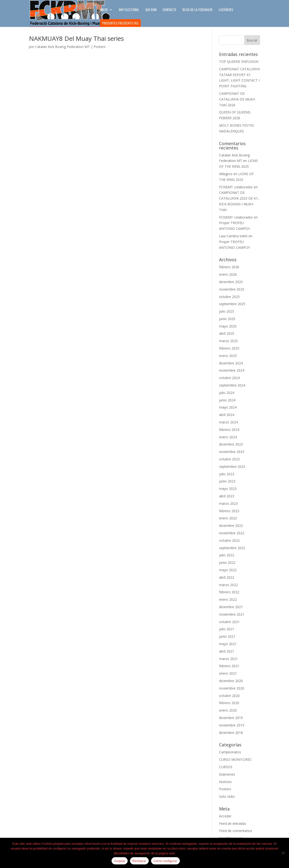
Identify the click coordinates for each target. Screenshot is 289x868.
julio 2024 (227, 393)
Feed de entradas (233, 823)
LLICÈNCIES (226, 10)
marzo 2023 (228, 503)
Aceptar (120, 861)
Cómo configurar (165, 861)
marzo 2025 (228, 341)
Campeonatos (230, 752)
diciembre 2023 (231, 444)
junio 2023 (227, 481)
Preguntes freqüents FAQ (120, 23)
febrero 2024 (229, 430)
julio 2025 (227, 311)
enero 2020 (228, 710)
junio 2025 (227, 319)
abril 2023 (227, 496)
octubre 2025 (229, 297)
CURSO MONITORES (235, 759)
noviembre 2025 (232, 289)
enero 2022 (228, 599)
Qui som (151, 10)
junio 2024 (227, 400)
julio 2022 (227, 555)
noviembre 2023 (232, 452)
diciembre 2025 (231, 282)
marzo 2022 (228, 585)
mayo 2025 (228, 326)
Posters (100, 47)
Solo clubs (227, 796)
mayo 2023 (228, 489)
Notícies (225, 782)
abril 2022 (227, 577)
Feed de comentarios (236, 831)
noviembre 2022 (232, 533)
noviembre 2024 (232, 370)
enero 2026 (228, 274)
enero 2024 (228, 437)
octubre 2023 (229, 459)
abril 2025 (227, 333)
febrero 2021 (229, 666)
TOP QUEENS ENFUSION (239, 62)
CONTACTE (169, 10)
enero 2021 (228, 673)
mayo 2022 (228, 570)
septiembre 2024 (232, 385)
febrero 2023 (229, 511)
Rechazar (139, 861)
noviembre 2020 (232, 688)
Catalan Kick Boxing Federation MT (62, 47)
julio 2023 (227, 474)
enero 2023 (228, 518)
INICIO (104, 10)
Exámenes (227, 774)
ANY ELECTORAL (129, 10)
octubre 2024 (229, 378)
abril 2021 (227, 651)
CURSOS (226, 767)
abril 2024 (227, 415)
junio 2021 (227, 636)
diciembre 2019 (231, 718)
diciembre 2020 (231, 681)
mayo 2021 (228, 644)
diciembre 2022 (231, 526)
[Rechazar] (283, 853)
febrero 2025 (229, 348)
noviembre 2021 (232, 614)
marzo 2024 (228, 422)
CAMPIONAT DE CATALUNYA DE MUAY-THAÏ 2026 (238, 99)
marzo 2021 (228, 659)
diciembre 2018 (231, 733)
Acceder (225, 816)
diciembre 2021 (231, 607)
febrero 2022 (229, 592)
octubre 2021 (229, 622)
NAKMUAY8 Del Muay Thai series (76, 38)
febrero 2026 (229, 267)
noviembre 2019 (232, 725)
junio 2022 (227, 562)
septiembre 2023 (232, 467)
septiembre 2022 (232, 548)
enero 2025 (228, 356)
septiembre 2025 (232, 304)
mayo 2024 (228, 407)
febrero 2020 (229, 703)
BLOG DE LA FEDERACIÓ (197, 10)
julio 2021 (227, 629)
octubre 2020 (229, 696)
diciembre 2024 (231, 363)
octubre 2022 (229, 540)
